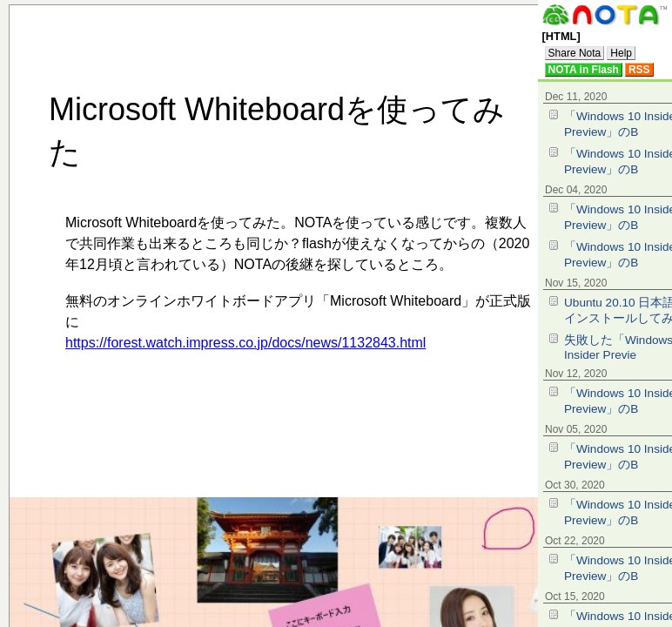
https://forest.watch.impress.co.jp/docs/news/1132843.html (245, 343)
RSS (639, 70)
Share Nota (575, 53)
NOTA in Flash (584, 70)
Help (621, 53)
